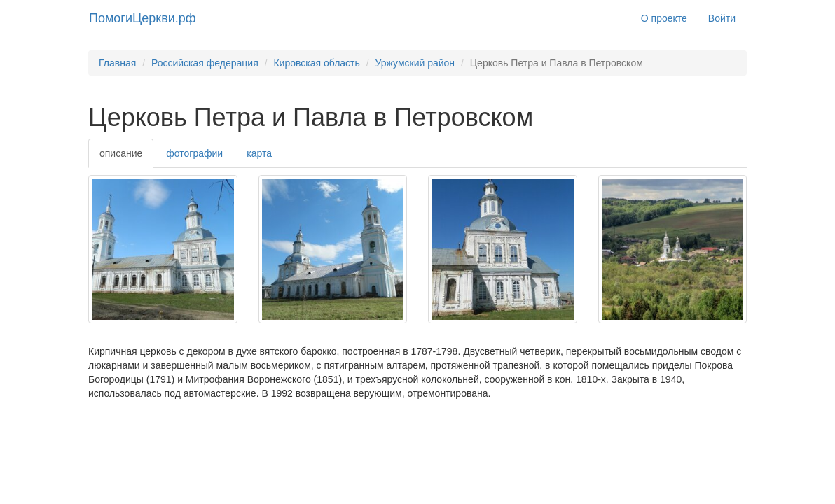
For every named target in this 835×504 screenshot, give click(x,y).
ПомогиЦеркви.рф (143, 18)
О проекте (664, 18)
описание (121, 153)
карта (259, 153)
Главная (117, 63)
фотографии (194, 153)
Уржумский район (415, 63)
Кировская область (316, 63)
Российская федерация (205, 63)
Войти (722, 18)
